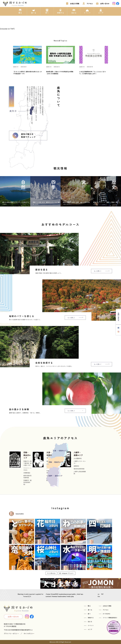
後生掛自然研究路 (79, 469)
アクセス (90, 4)
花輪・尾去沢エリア (27, 455)
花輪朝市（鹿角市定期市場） (27, 482)
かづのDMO (107, 614)
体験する (60, 13)
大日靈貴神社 (78, 458)
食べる (34, 13)
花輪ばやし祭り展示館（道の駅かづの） (27, 463)
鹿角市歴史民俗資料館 (27, 477)
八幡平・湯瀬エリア (78, 454)
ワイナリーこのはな (27, 469)
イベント (87, 13)
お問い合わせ (105, 4)
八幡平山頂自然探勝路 (80, 473)
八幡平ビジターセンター (80, 462)
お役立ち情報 (75, 4)
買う (47, 13)
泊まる (74, 13)
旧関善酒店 (27, 473)
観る (20, 13)
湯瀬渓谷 (76, 466)
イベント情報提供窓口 (110, 618)
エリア (101, 13)
